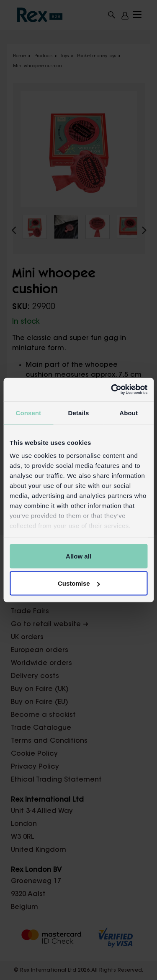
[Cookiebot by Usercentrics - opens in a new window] (112, 390)
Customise (79, 583)
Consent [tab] (28, 413)
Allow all (78, 556)
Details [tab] (79, 413)
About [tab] (129, 413)
